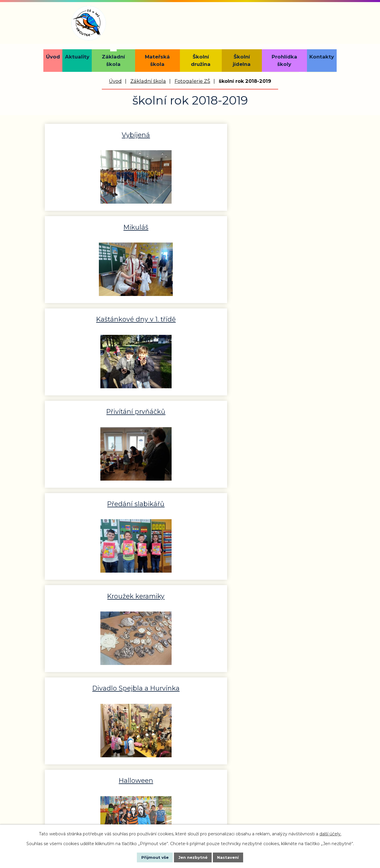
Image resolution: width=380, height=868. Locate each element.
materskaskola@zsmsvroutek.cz (281, 770)
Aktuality (77, 57)
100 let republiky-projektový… (92, 503)
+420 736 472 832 (74, 808)
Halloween (190, 316)
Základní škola (113, 60)
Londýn (288, 592)
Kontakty (322, 57)
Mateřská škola (157, 60)
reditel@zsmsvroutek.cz (165, 779)
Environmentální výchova (288, 316)
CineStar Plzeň (190, 499)
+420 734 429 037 (262, 754)
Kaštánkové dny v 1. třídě (288, 134)
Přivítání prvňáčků (92, 225)
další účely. (330, 833)
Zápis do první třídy (190, 592)
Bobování (288, 499)
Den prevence (288, 408)
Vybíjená (92, 134)
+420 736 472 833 (156, 763)
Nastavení (233, 857)
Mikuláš (190, 134)
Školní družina (201, 60)
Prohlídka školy (284, 60)
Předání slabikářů (190, 225)
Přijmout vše (150, 857)
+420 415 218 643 (155, 754)
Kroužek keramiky (288, 225)
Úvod (53, 57)
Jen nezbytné (193, 857)
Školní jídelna (242, 60)
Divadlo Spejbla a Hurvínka (92, 320)
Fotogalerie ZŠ (192, 81)
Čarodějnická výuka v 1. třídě (92, 596)
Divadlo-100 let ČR (190, 408)
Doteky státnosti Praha (92, 408)
